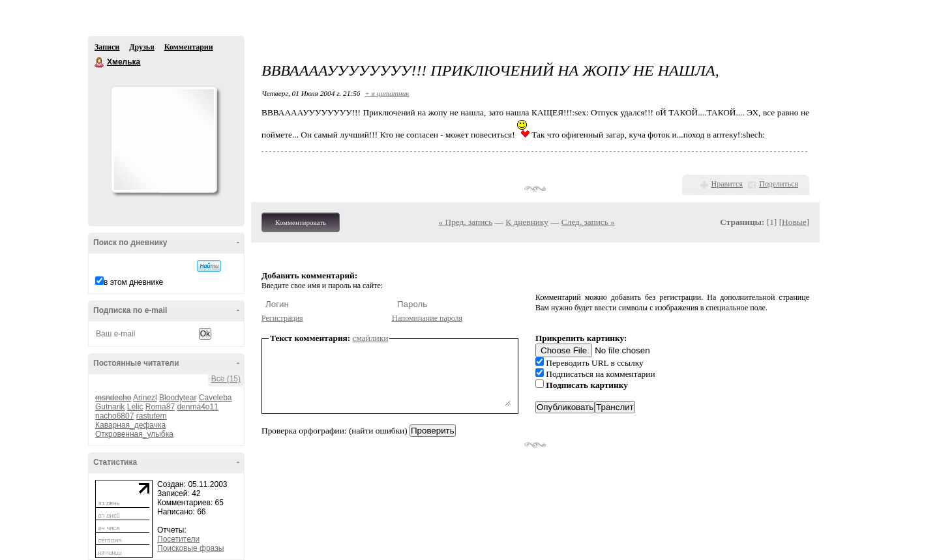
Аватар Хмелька (164, 140)
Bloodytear (178, 398)
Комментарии (189, 47)
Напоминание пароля (427, 318)
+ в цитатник (387, 93)
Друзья (142, 47)
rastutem (152, 416)
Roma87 (160, 407)
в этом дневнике (133, 282)
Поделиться (779, 184)
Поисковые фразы (190, 548)
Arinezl (145, 398)
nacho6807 (114, 416)
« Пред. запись (466, 222)
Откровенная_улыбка (134, 434)
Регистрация (282, 318)
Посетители (178, 539)
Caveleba (216, 398)
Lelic (135, 407)
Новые (794, 222)
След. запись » (588, 222)
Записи (107, 47)
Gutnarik (110, 407)
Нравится (727, 184)
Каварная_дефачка (130, 425)
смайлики (371, 338)
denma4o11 (197, 407)
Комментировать (301, 222)
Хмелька (100, 63)
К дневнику (527, 222)
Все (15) (226, 379)
